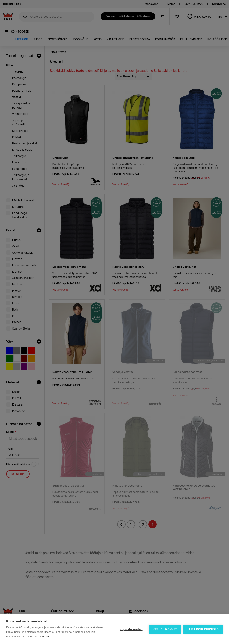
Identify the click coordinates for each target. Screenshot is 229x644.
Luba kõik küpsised (203, 629)
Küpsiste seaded (131, 629)
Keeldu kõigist (165, 629)
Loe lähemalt (41, 636)
